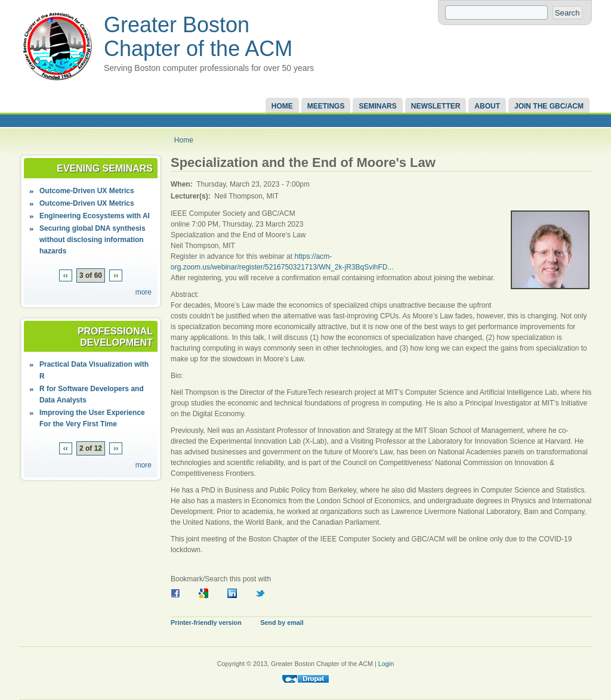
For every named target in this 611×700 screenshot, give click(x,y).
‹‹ (66, 275)
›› (116, 275)
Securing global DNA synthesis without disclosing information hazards (92, 240)
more (144, 292)
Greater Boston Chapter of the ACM (198, 37)
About (487, 106)
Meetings (326, 106)
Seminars (377, 106)
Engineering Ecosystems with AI (95, 216)
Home (282, 106)
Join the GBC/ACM (549, 106)
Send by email (282, 622)
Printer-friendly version (206, 622)
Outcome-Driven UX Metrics (87, 191)
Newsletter (436, 106)
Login (386, 664)
